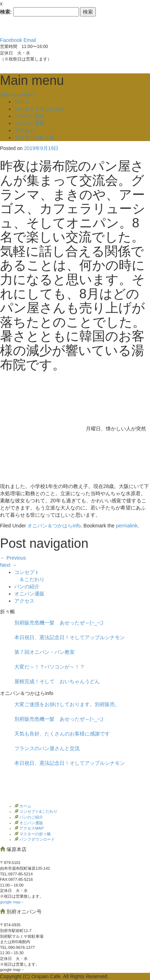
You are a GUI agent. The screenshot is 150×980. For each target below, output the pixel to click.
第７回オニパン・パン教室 (44, 652)
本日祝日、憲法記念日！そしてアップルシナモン (70, 637)
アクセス (24, 130)
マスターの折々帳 (34, 137)
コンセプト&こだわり (38, 811)
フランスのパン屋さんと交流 (47, 748)
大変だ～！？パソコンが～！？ (50, 667)
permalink (127, 526)
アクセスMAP (31, 828)
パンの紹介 (27, 586)
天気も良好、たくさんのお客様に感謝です (62, 734)
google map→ (12, 902)
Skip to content (17, 95)
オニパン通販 (29, 123)
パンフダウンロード (37, 839)
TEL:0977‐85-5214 (16, 874)
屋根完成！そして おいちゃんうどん (57, 681)
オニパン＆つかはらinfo (54, 526)
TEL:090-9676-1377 (17, 947)
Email (30, 40)
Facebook (11, 40)
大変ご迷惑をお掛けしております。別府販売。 (67, 704)
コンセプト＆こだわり (39, 109)
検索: (6, 12)
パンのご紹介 (29, 116)
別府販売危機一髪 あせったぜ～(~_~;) (59, 623)
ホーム (22, 102)
